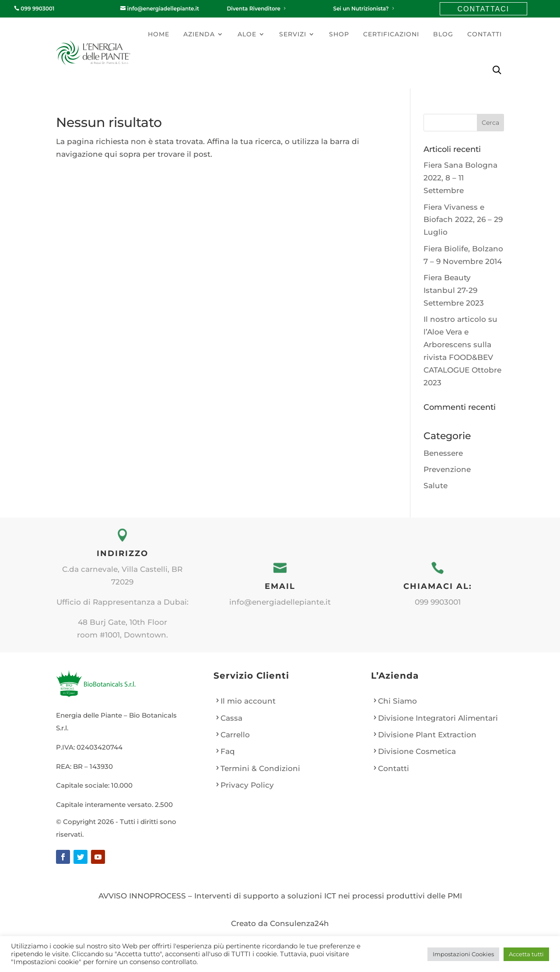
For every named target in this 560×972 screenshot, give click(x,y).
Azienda (199, 34)
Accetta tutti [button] (526, 954)
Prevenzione (447, 469)
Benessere (443, 453)
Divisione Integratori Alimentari (438, 718)
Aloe (247, 34)
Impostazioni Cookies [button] (463, 954)
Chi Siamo (397, 701)
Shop (339, 34)
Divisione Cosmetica (417, 751)
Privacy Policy (247, 785)
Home (159, 34)
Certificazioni (391, 34)
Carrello (235, 735)
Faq (228, 751)
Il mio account (248, 701)
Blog (443, 34)
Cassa (231, 718)
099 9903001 (34, 9)
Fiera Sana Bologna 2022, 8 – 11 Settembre (460, 178)
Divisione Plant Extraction (427, 735)
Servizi (293, 34)
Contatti (485, 34)
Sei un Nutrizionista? (364, 9)
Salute (436, 486)
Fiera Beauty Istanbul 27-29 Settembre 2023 (454, 290)
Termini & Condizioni (260, 768)
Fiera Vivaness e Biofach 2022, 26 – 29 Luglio (463, 220)
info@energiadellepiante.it (160, 9)
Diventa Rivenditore (257, 9)
